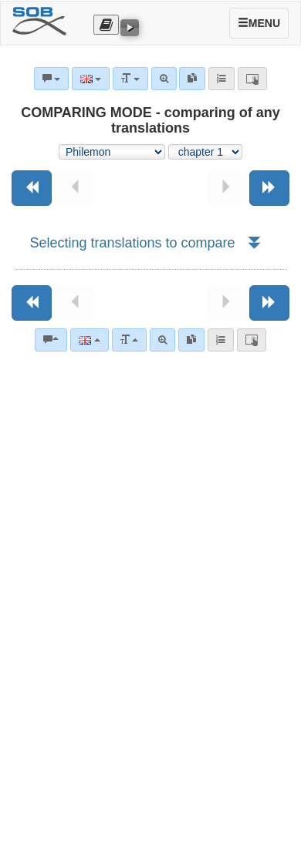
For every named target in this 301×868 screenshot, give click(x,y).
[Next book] (269, 188)
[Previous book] (32, 188)
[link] (191, 340)
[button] (254, 243)
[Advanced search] (162, 340)
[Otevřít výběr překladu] (106, 25)
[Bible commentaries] (51, 340)
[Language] (89, 340)
